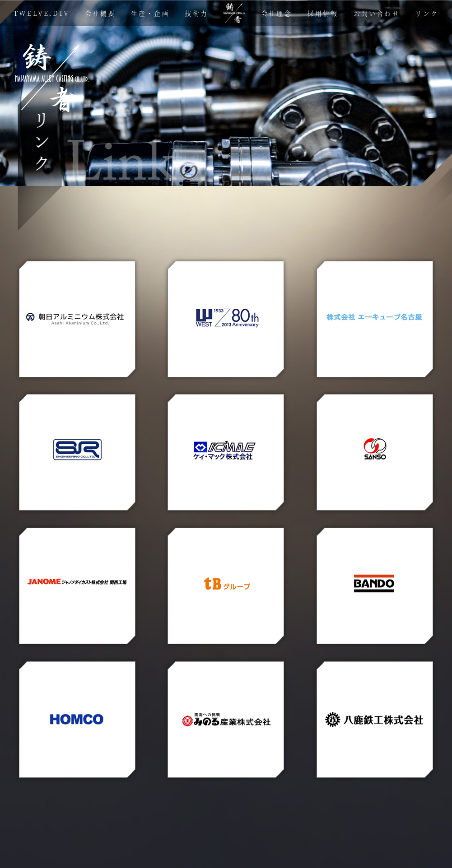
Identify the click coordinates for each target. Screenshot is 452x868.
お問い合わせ (377, 13)
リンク (427, 13)
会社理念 (277, 13)
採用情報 (323, 13)
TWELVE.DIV (42, 13)
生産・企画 (150, 13)
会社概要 (100, 13)
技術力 (196, 13)
